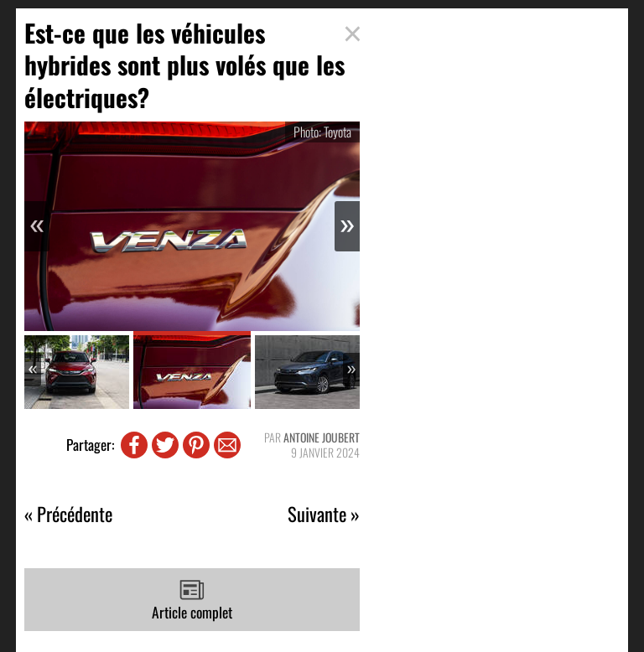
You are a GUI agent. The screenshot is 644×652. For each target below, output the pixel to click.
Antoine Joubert (322, 437)
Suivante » (324, 514)
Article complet (192, 600)
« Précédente (68, 514)
